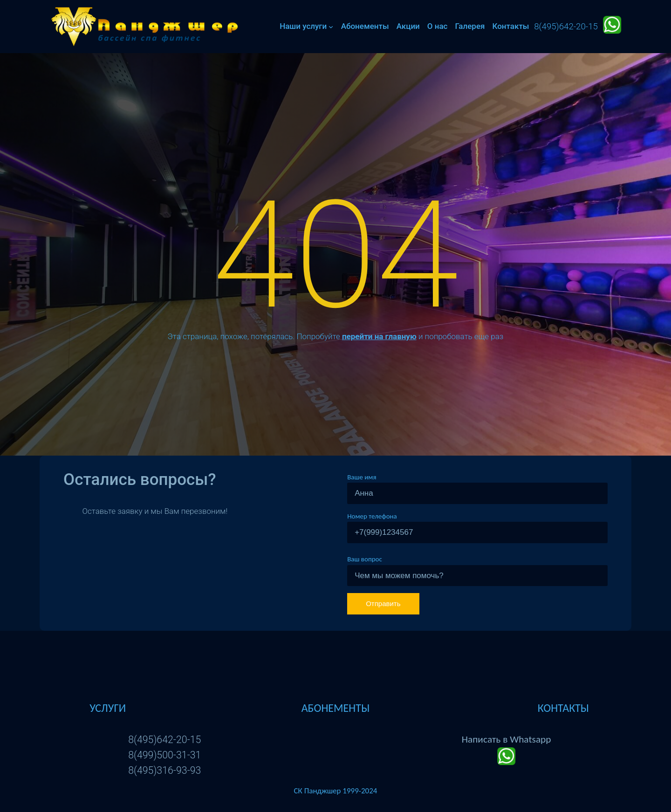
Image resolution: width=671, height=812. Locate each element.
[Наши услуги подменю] (331, 27)
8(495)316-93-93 (164, 770)
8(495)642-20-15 (164, 740)
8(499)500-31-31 (164, 755)
